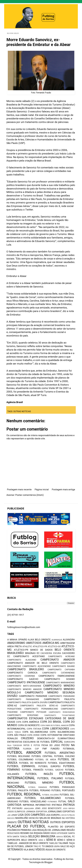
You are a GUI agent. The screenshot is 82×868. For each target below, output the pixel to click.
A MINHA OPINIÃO (17, 640)
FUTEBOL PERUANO (40, 790)
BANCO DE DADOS (41, 650)
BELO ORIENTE (65, 650)
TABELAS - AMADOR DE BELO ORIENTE (28, 843)
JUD (9, 815)
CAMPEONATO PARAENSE (33, 696)
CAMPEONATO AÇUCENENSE (37, 666)
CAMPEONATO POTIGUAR (33, 712)
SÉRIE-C (61, 840)
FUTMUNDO (52, 802)
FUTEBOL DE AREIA (46, 760)
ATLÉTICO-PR (21, 650)
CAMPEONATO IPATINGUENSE (26, 682)
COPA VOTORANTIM (51, 735)
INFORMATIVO (43, 805)
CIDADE (11, 722)
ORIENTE (12, 822)
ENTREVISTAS (15, 742)
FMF (45, 749)
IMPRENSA (29, 805)
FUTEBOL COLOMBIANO (20, 760)
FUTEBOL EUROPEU (49, 766)
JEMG (38, 808)
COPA (19, 722)
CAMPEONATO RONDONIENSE (62, 712)
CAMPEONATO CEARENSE (21, 676)
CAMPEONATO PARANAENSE (23, 699)
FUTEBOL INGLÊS (39, 774)
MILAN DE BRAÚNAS (50, 818)
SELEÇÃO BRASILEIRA (42, 836)
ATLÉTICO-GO (54, 647)
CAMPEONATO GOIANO (60, 679)
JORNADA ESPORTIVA (36, 812)
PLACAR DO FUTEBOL (26, 826)
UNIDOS (49, 846)
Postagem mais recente (19, 490)
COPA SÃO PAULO (17, 735)
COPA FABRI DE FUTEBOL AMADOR (54, 725)
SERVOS (60, 837)
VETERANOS (15, 849)
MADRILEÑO (22, 818)
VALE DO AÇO (68, 846)
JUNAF (14, 815)
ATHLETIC (27, 647)
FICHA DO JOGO (51, 745)
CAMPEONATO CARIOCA (22, 673)
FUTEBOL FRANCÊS (33, 770)
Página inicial (42, 490)
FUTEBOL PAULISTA (18, 790)
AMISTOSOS (34, 643)
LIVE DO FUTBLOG (68, 815)
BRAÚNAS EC (32, 653)
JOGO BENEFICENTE (52, 808)
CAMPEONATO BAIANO (63, 666)
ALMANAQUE (57, 640)
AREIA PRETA (14, 646)
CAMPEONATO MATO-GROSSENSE (24, 686)
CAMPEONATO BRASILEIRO (26, 669)
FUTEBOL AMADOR (24, 752)
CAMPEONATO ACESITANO (29, 656)
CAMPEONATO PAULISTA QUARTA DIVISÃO (27, 702)
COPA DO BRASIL (51, 722)
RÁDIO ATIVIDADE (59, 833)
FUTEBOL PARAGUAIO (62, 787)
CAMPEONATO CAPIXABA (61, 670)
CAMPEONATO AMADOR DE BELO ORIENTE (33, 663)
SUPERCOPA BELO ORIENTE (22, 840)
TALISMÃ (63, 843)
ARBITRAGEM (67, 643)
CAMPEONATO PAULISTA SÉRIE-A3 (39, 706)
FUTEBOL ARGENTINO (60, 753)
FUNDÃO (55, 749)
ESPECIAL (57, 742)
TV (43, 846)
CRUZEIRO (27, 738)
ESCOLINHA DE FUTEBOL (37, 742)
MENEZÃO (34, 818)
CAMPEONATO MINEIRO (59, 686)
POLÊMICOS (14, 830)
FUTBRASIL (69, 749)
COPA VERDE (33, 735)
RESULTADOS (13, 833)
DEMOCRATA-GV (46, 738)
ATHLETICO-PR (40, 647)
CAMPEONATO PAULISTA (59, 699)
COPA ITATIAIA (34, 729)
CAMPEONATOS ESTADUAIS (25, 718)
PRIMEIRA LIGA (29, 830)
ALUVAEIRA (69, 640)
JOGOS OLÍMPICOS (16, 812)
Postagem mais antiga (63, 490)
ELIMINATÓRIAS (66, 738)
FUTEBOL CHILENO (64, 756)
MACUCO (11, 818)
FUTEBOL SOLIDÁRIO (51, 795)
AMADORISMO (16, 643)
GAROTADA (14, 805)
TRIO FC (37, 846)
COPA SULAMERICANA (62, 732)
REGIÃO (71, 830)
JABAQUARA (29, 808)
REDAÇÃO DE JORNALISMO (52, 830)
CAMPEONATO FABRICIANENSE (57, 676)
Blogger (48, 862)
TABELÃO (53, 843)
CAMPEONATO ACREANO (61, 656)
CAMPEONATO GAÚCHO (23, 679)
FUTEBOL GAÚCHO (54, 770)
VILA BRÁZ (29, 850)
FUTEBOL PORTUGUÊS (63, 790)
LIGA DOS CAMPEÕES (31, 815)
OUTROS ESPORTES (62, 822)
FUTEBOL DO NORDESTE (33, 763)
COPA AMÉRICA (31, 722)
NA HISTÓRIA (68, 818)
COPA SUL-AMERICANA (35, 732)
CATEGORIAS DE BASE (60, 718)
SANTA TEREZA (20, 837)
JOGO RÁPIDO (69, 808)
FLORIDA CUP (31, 749)
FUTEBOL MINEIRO (39, 783)
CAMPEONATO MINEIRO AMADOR (24, 689)
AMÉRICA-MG (51, 643)
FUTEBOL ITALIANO (50, 778)
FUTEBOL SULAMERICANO (43, 798)
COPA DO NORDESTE (29, 725)
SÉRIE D (42, 840)
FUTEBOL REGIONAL (24, 794)
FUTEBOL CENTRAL (42, 756)
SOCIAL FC (69, 837)
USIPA (57, 846)
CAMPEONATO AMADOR (58, 660)
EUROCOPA (69, 742)
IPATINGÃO (17, 808)
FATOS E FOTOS (32, 745)
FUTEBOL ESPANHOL (21, 766)
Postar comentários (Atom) (29, 495)
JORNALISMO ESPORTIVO (61, 812)
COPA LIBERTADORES (55, 729)
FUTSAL (62, 801)
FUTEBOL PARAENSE (38, 787)
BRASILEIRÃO (16, 653)
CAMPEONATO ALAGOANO (22, 660)
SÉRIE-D (71, 840)
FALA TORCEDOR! (15, 745)
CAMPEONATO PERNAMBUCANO (41, 709)
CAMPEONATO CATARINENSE (59, 673)
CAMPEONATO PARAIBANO (62, 696)
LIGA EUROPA (53, 815)
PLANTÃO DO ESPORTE (61, 827)
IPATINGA (57, 805)
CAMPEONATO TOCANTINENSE (59, 715)
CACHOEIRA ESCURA (51, 653)
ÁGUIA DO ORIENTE (55, 850)
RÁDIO (47, 833)
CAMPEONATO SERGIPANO (23, 715)
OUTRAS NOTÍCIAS (22, 411)
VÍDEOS (40, 849)
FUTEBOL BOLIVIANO (19, 756)
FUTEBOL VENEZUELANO (33, 801)
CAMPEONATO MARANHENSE (60, 683)
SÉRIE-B (51, 840)
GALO (71, 801)
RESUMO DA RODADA (31, 833)
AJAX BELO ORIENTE (39, 640)
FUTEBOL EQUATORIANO (61, 763)
